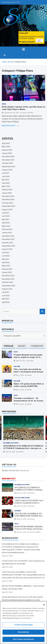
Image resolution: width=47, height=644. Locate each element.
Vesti (16, 352)
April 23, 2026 (10, 452)
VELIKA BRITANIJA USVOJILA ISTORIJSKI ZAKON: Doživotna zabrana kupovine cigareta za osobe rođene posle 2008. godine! (23, 600)
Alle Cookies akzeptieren (23, 640)
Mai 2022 (5, 299)
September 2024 (9, 206)
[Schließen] (44, 605)
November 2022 (8, 279)
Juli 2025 (5, 173)
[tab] (9, 346)
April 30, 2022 (21, 361)
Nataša (21, 452)
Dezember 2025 (8, 157)
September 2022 (9, 286)
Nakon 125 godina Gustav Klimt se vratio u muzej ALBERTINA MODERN (29, 386)
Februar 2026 (7, 150)
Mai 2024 (6, 219)
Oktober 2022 (7, 282)
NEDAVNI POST (9, 479)
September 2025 (9, 167)
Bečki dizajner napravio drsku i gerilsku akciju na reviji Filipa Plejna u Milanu (23, 108)
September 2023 (9, 246)
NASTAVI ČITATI (10, 126)
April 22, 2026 (21, 532)
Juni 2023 (6, 256)
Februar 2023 (7, 269)
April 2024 (6, 223)
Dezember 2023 (8, 236)
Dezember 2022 (8, 276)
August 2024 (7, 210)
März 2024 (6, 226)
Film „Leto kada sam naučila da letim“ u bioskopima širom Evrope (29, 371)
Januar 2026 (7, 153)
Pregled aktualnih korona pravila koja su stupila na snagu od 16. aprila (28, 357)
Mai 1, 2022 (20, 375)
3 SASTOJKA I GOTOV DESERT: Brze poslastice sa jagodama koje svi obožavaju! (29, 503)
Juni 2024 (6, 216)
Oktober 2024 (7, 203)
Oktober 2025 (7, 163)
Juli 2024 (6, 213)
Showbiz (18, 511)
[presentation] (40, 412)
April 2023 (6, 263)
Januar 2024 (7, 233)
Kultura (17, 366)
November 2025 (8, 160)
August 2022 (7, 289)
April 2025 (6, 183)
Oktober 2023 (7, 243)
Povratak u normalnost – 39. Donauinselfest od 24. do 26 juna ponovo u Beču (28, 401)
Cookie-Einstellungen (24, 625)
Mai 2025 (5, 180)
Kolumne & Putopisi (11, 443)
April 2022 (6, 302)
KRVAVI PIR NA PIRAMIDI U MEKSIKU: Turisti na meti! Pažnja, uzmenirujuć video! (29, 529)
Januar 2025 (7, 193)
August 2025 (7, 170)
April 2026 (6, 143)
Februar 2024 (7, 229)
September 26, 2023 (11, 113)
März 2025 (6, 186)
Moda (4, 104)
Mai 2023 (5, 259)
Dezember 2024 (8, 196)
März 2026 (6, 147)
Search (42, 311)
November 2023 (8, 239)
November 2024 (8, 200)
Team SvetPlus (28, 113)
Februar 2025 (7, 190)
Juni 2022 (6, 296)
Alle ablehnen (24, 632)
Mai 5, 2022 (20, 404)
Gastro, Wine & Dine (22, 498)
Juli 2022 (5, 292)
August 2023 (7, 249)
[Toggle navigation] (23, 49)
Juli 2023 (5, 253)
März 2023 (6, 266)
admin (31, 361)
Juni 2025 (6, 176)
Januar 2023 (7, 272)
